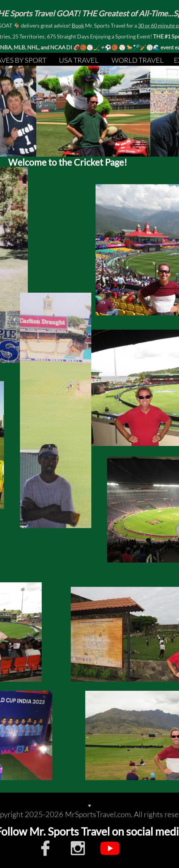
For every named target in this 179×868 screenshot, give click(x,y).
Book (78, 25)
